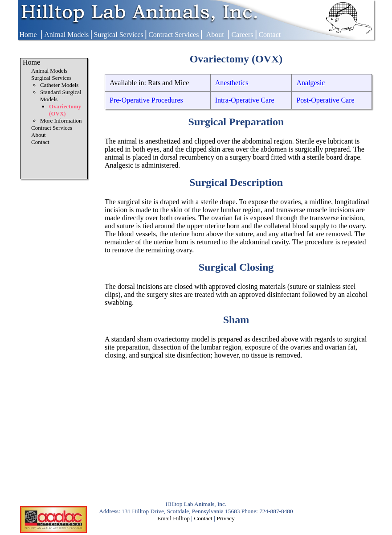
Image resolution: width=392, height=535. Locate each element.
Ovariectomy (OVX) (65, 110)
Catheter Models (59, 85)
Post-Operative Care (325, 100)
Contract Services (174, 35)
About (215, 35)
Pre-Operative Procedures (146, 100)
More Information (61, 121)
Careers (243, 35)
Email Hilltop (174, 518)
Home (28, 35)
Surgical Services (119, 35)
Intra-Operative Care (245, 100)
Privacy (226, 518)
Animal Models (66, 35)
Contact (269, 35)
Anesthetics (232, 83)
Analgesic (310, 83)
